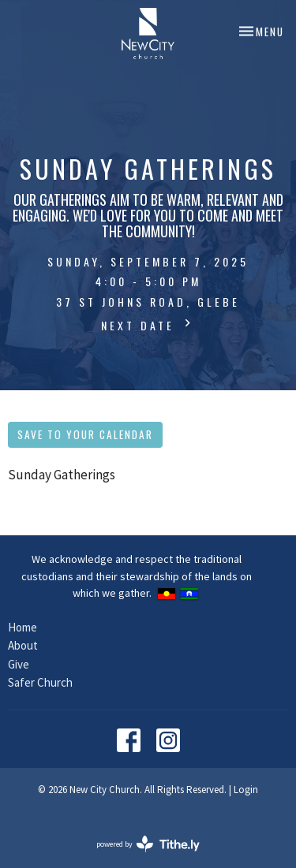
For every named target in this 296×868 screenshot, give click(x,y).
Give (19, 664)
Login (246, 790)
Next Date (148, 324)
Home (22, 627)
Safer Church (40, 682)
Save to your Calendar (85, 434)
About (23, 645)
